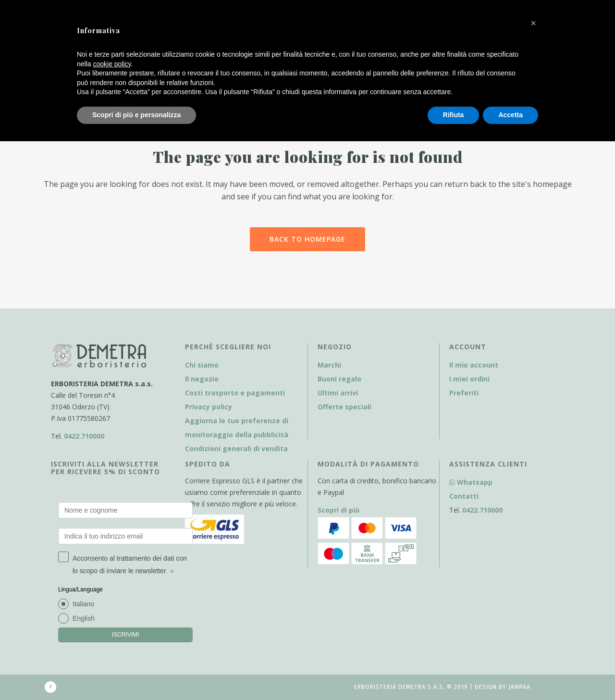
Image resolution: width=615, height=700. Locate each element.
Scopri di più (338, 510)
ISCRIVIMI (126, 635)
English (84, 618)
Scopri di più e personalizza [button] (136, 115)
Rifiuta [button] (454, 115)
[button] (533, 23)
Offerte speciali (344, 407)
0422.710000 (84, 436)
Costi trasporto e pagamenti (235, 393)
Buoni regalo (339, 379)
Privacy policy (209, 407)
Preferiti (464, 393)
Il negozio (202, 379)
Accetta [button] (510, 115)
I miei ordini (469, 379)
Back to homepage (307, 239)
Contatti (464, 496)
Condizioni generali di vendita (236, 448)
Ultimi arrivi (338, 393)
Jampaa (519, 687)
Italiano (83, 604)
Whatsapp (471, 482)
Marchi (329, 365)
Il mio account (474, 365)
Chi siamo (202, 365)
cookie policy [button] (112, 64)
